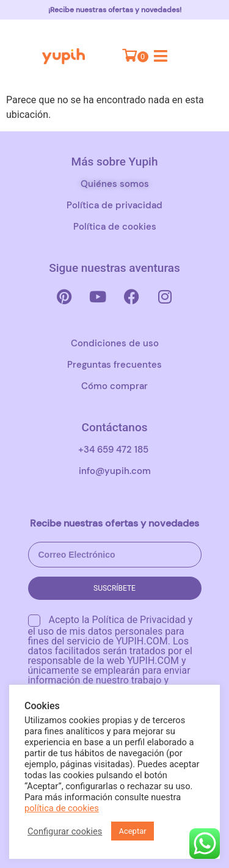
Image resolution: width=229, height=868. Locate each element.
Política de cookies (115, 227)
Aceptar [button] (132, 831)
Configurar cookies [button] (65, 831)
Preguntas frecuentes (114, 365)
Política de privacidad (114, 205)
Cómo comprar (114, 386)
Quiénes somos (115, 184)
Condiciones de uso (115, 343)
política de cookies (62, 808)
